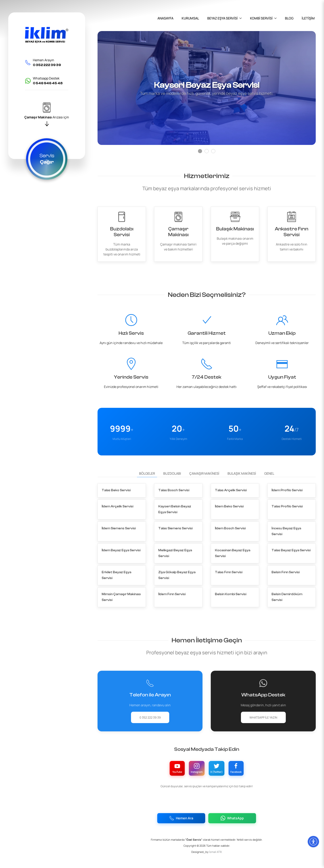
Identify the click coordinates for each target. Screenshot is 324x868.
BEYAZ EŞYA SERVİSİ (225, 18)
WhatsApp (233, 817)
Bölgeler (147, 485)
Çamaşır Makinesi (204, 485)
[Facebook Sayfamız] (247, 766)
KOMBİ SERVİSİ (263, 18)
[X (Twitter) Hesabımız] (220, 766)
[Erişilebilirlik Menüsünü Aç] (313, 842)
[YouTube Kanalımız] (166, 766)
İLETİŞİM (308, 18)
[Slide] (200, 151)
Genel (269, 485)
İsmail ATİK (216, 851)
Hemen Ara (180, 817)
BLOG (289, 18)
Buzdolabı (172, 485)
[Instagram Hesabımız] (193, 766)
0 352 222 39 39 (150, 713)
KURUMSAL (190, 18)
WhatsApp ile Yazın (263, 713)
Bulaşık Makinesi (242, 485)
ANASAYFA (165, 18)
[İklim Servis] (47, 35)
